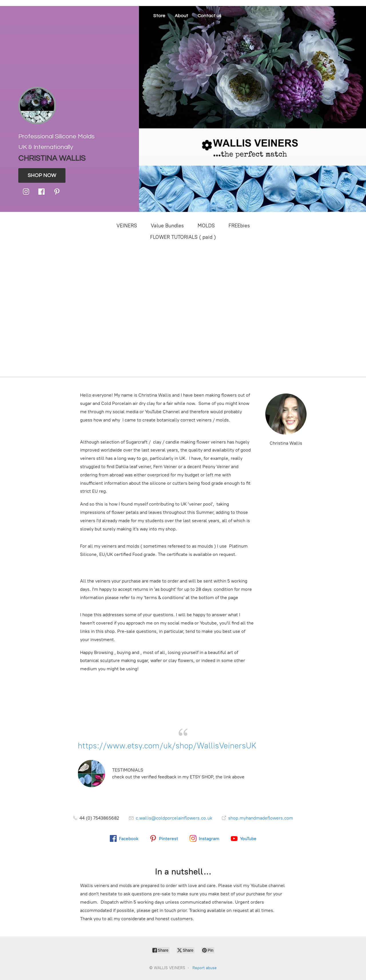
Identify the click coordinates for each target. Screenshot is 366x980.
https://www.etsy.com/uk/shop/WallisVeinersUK (167, 746)
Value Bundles (167, 226)
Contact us (209, 16)
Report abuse (205, 968)
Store (159, 16)
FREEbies (239, 226)
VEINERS (127, 226)
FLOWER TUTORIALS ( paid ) (183, 237)
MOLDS (206, 226)
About (181, 16)
